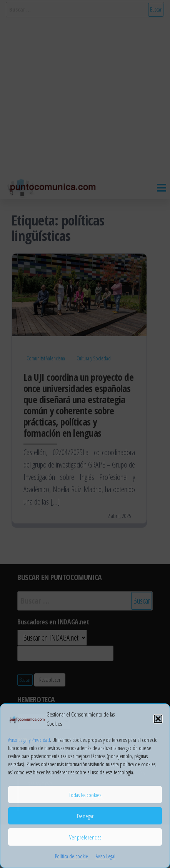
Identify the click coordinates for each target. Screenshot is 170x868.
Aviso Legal (106, 856)
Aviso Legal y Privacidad (29, 740)
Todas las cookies (85, 795)
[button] (158, 719)
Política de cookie (72, 856)
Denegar (85, 816)
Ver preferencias (85, 837)
